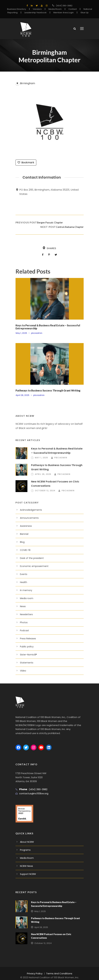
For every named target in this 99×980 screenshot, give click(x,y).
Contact (71, 9)
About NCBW (27, 838)
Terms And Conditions (59, 969)
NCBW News (26, 862)
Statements (26, 662)
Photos (23, 622)
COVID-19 (25, 550)
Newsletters (26, 614)
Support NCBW (28, 870)
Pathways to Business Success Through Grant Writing (48, 390)
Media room (26, 598)
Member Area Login (62, 13)
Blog (22, 542)
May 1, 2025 (21, 333)
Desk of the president (30, 558)
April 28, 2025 (22, 395)
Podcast (24, 630)
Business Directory (19, 9)
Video (23, 671)
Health (23, 582)
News (23, 606)
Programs (25, 846)
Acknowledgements (30, 510)
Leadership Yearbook (36, 13)
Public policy (26, 646)
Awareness (25, 526)
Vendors (38, 9)
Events (23, 574)
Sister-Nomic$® (28, 654)
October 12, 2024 (45, 490)
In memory (25, 590)
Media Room (54, 9)
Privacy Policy (36, 969)
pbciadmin (36, 333)
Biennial (24, 534)
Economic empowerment (32, 566)
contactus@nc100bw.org (32, 789)
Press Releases (28, 638)
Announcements (28, 518)
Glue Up (81, 13)
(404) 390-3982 (64, 6)
